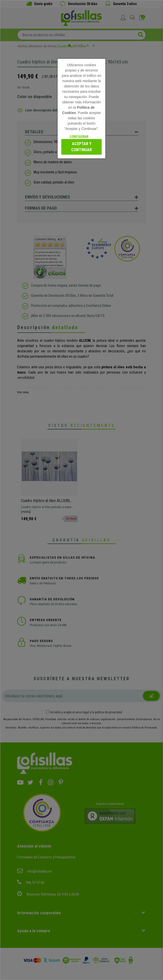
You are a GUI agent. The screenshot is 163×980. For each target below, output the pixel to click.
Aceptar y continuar (82, 147)
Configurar (79, 136)
